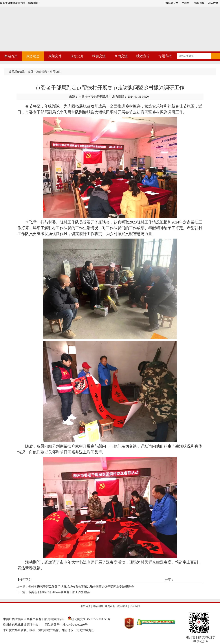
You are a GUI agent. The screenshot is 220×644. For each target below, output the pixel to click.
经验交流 (99, 56)
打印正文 (25, 580)
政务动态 (33, 56)
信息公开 (77, 56)
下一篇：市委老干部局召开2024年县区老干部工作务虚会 (53, 592)
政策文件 (55, 56)
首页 (31, 72)
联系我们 (135, 606)
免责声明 (110, 606)
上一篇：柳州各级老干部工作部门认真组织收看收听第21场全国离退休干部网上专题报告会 (75, 587)
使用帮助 (122, 606)
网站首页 (11, 56)
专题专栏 (165, 56)
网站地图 (98, 606)
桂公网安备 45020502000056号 (89, 619)
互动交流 (121, 56)
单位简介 (85, 606)
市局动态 (55, 72)
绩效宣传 (143, 56)
